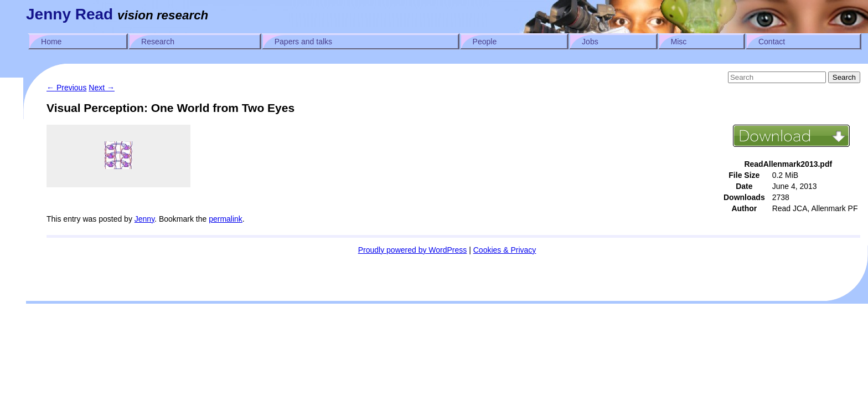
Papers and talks (303, 42)
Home (51, 42)
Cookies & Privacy (505, 250)
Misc (679, 42)
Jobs (590, 42)
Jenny (144, 219)
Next (102, 88)
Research (158, 42)
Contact (772, 42)
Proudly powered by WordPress (413, 250)
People (485, 42)
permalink (226, 219)
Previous (66, 88)
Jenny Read (69, 14)
